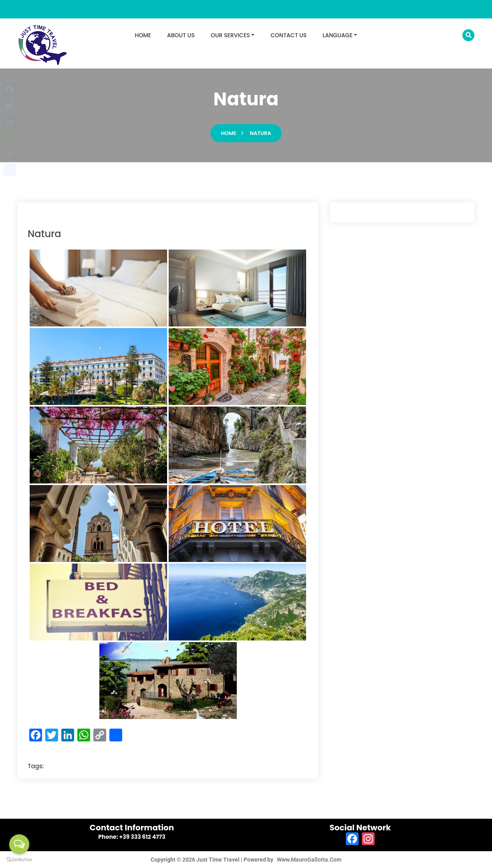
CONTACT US (288, 35)
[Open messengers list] (19, 844)
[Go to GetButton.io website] (19, 860)
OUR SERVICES (230, 35)
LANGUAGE (337, 35)
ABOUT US (181, 35)
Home (229, 133)
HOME (143, 35)
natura (260, 133)
